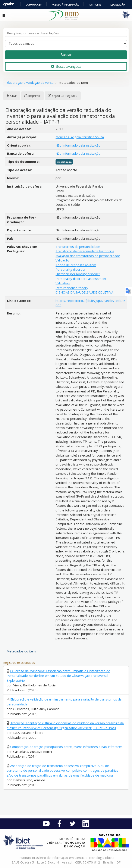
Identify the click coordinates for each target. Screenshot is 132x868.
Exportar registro (65, 95)
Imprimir (34, 95)
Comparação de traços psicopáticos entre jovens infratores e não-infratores (66, 747)
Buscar (66, 55)
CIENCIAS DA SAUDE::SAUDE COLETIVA (84, 292)
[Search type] (66, 44)
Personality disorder (71, 269)
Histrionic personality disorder (78, 274)
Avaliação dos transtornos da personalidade (88, 256)
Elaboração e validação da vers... (30, 82)
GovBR (9, 4)
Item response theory (72, 288)
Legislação (118, 5)
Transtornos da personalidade (78, 247)
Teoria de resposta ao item (76, 265)
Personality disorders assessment (81, 279)
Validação (62, 260)
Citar (14, 95)
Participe (95, 5)
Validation (63, 283)
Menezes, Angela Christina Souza (80, 137)
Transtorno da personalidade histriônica (85, 251)
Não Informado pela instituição (78, 145)
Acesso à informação (65, 5)
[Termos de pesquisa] (66, 33)
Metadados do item (21, 651)
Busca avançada (66, 66)
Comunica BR (34, 5)
